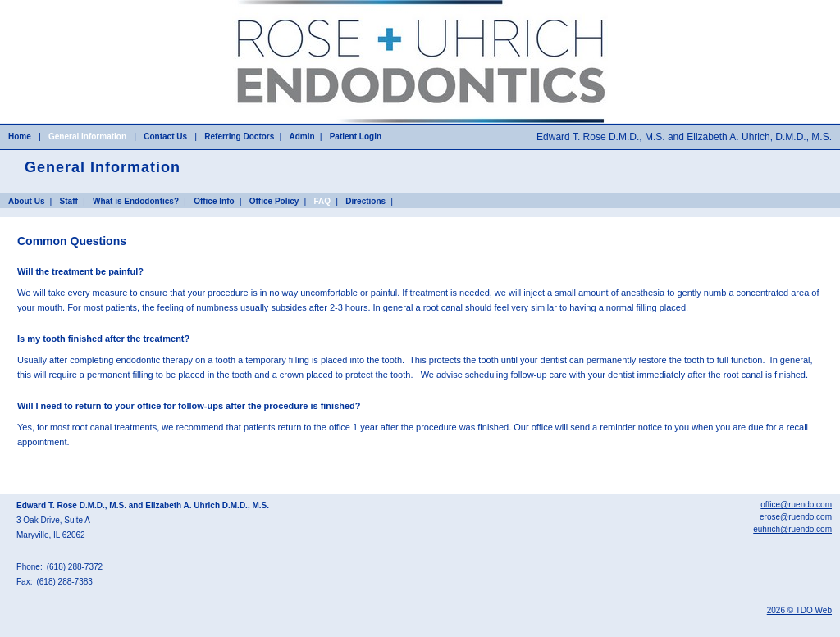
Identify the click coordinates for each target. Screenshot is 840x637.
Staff (69, 201)
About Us (26, 201)
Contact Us (165, 136)
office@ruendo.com (796, 505)
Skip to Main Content (42, 5)
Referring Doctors (239, 136)
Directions (365, 201)
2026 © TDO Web (799, 610)
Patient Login (356, 136)
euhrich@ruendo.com (792, 529)
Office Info (214, 201)
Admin (301, 136)
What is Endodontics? (136, 201)
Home (20, 136)
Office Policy (274, 201)
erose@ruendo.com (796, 517)
